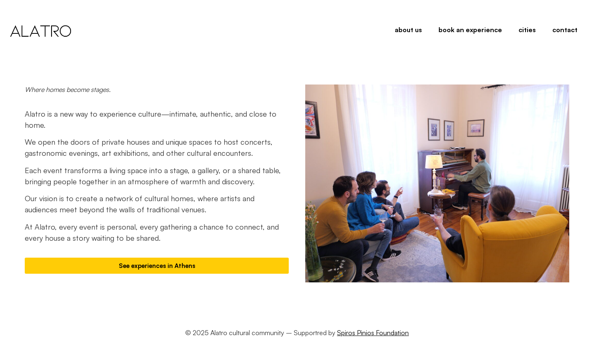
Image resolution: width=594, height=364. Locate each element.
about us (408, 30)
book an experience (470, 30)
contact (565, 30)
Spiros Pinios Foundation (373, 333)
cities (527, 30)
